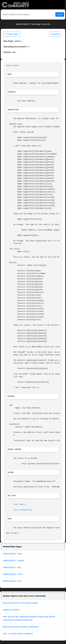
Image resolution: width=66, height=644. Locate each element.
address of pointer (11, 610)
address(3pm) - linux (12, 581)
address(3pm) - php (12, 567)
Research (55, 34)
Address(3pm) (12, 66)
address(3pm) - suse (12, 554)
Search (60, 14)
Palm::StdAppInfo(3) (23, 510)
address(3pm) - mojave (13, 560)
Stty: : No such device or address (18, 634)
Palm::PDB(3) (20, 505)
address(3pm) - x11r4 (13, 574)
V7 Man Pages (12, 34)
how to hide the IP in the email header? (21, 603)
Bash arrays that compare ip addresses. (21, 627)
